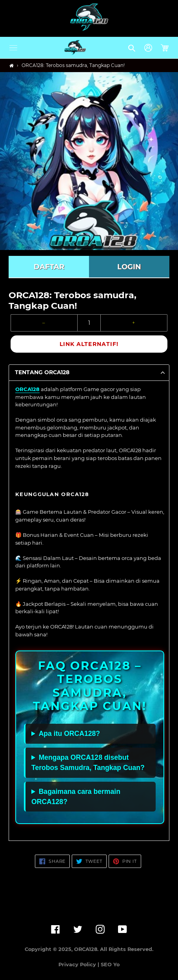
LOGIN (129, 267)
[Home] (12, 66)
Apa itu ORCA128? (69, 734)
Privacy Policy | (80, 965)
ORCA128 (27, 389)
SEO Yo (110, 965)
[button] (13, 48)
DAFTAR (49, 267)
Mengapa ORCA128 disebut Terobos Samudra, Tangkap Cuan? (88, 763)
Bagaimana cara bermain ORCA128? (76, 797)
